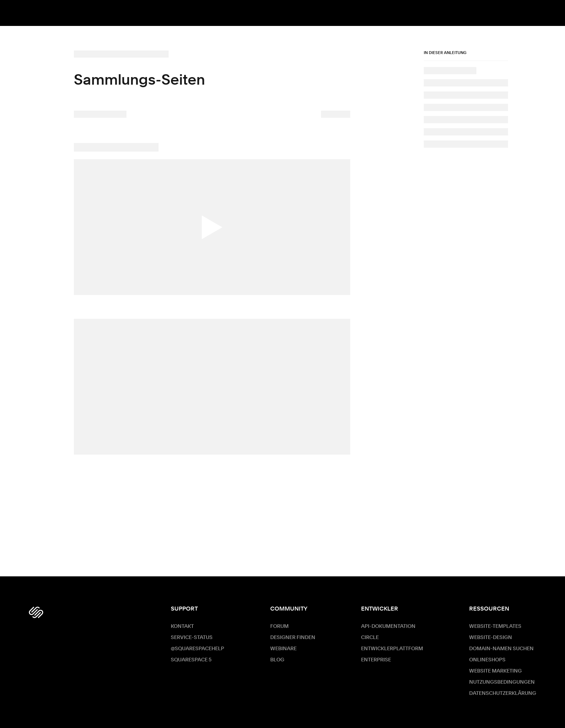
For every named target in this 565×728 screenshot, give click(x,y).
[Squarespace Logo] (36, 612)
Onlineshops (487, 660)
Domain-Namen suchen (501, 649)
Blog (277, 660)
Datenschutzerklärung (503, 693)
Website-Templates (495, 626)
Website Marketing (495, 671)
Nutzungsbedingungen (502, 682)
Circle (370, 638)
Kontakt (182, 626)
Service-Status (192, 638)
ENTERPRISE (376, 660)
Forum (279, 626)
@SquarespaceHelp (197, 649)
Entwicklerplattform (392, 649)
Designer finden (293, 638)
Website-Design (491, 638)
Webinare (283, 649)
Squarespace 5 (191, 660)
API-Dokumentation (388, 626)
